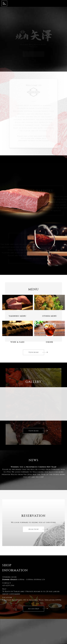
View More (36, 353)
